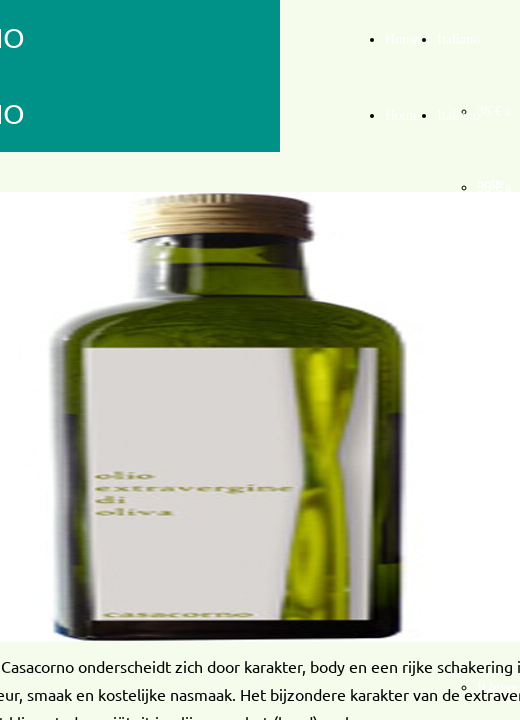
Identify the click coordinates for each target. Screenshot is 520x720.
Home (402, 39)
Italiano (458, 39)
